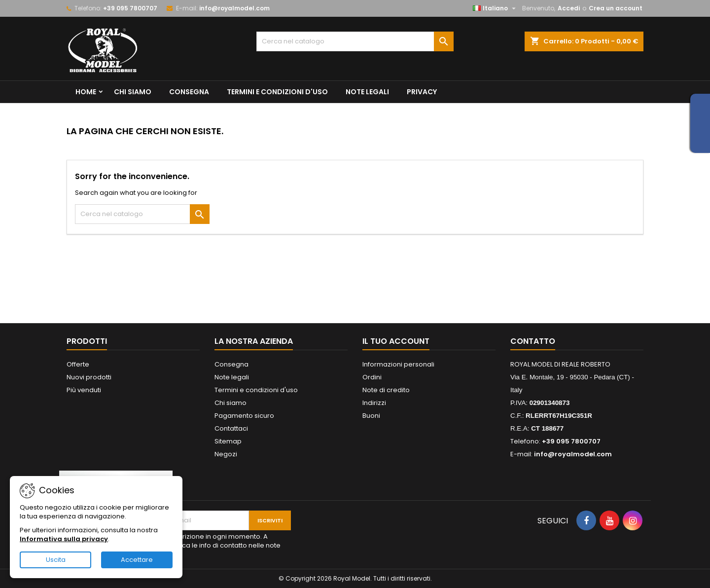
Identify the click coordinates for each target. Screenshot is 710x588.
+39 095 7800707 (130, 8)
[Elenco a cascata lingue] (496, 8)
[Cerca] (355, 41)
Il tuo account (396, 341)
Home (86, 92)
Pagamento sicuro (244, 416)
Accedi (569, 8)
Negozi (226, 454)
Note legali (367, 92)
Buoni (371, 416)
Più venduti (84, 390)
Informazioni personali (398, 364)
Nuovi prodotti (89, 377)
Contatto (533, 341)
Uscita (56, 560)
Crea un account (616, 8)
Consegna (189, 92)
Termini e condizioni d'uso (277, 92)
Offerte (78, 364)
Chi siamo (133, 92)
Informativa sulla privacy (64, 539)
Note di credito (386, 390)
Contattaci (231, 428)
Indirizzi (374, 403)
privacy (422, 92)
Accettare (137, 560)
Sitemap (228, 441)
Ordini (372, 377)
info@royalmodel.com (234, 8)
